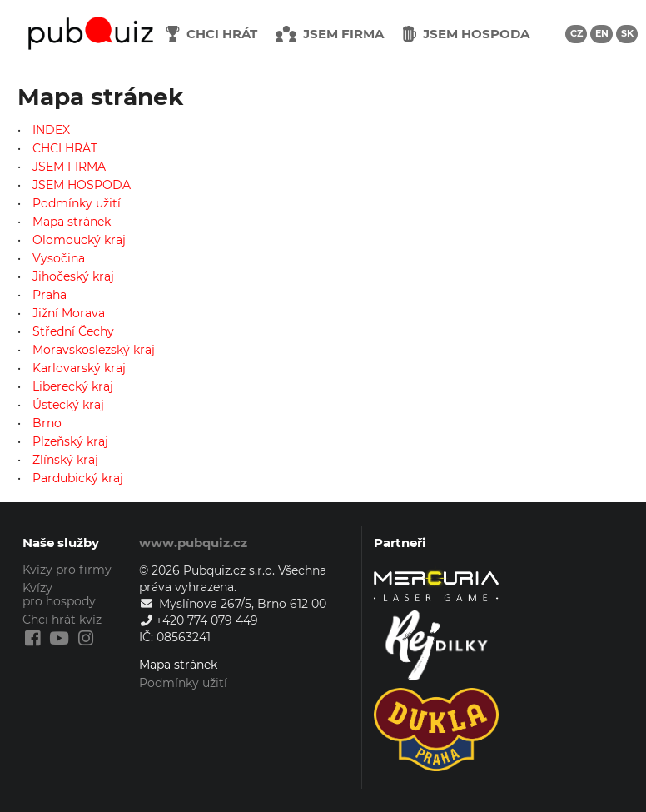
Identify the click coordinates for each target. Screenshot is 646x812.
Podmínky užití (77, 203)
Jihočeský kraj (73, 276)
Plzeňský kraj (70, 441)
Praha (50, 295)
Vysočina (59, 258)
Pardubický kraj (78, 478)
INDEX (51, 130)
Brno (47, 423)
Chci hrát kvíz (62, 620)
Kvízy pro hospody (59, 595)
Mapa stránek (72, 222)
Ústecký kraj (68, 405)
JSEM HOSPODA (82, 185)
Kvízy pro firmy (67, 570)
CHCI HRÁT (65, 148)
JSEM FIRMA (69, 167)
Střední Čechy (73, 331)
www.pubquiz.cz (193, 543)
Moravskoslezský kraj (94, 350)
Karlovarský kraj (79, 368)
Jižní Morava (69, 313)
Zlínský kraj (65, 460)
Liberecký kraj (73, 386)
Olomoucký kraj (79, 240)
